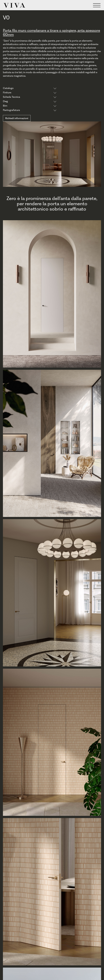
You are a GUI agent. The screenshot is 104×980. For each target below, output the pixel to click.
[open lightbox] (52, 295)
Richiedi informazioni (17, 118)
